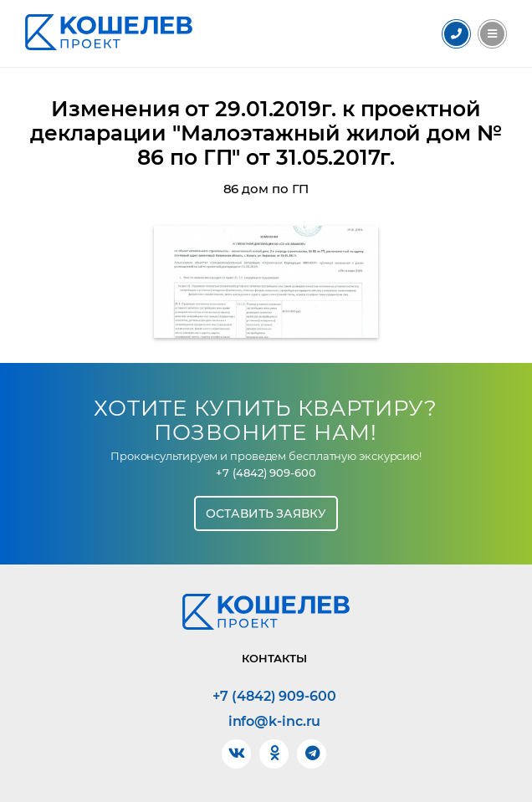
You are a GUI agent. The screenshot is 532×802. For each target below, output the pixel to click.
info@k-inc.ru (275, 722)
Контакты (274, 658)
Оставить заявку (266, 513)
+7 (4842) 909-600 (266, 473)
